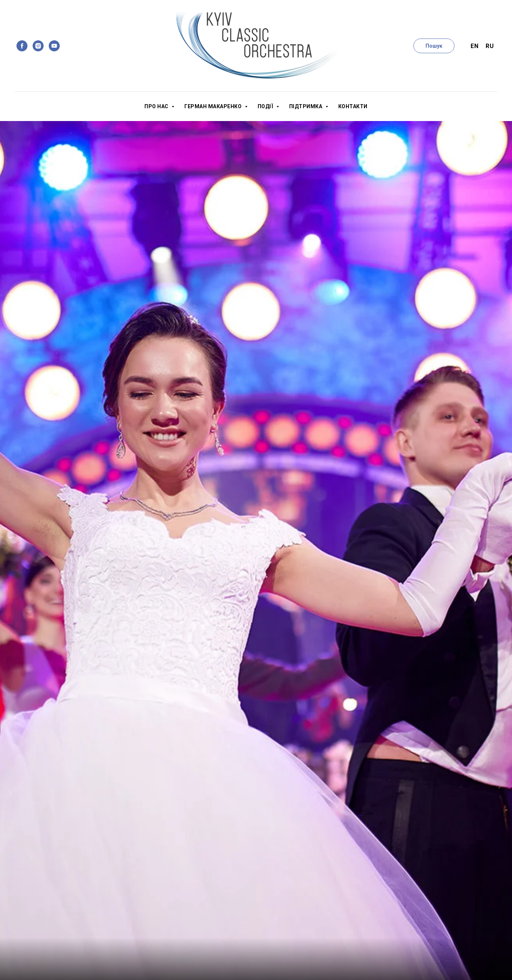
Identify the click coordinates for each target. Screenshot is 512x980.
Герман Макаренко (214, 106)
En (474, 46)
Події (266, 106)
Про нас (157, 106)
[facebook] (22, 46)
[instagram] (38, 46)
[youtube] (54, 46)
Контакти (353, 106)
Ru (490, 46)
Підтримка (306, 106)
